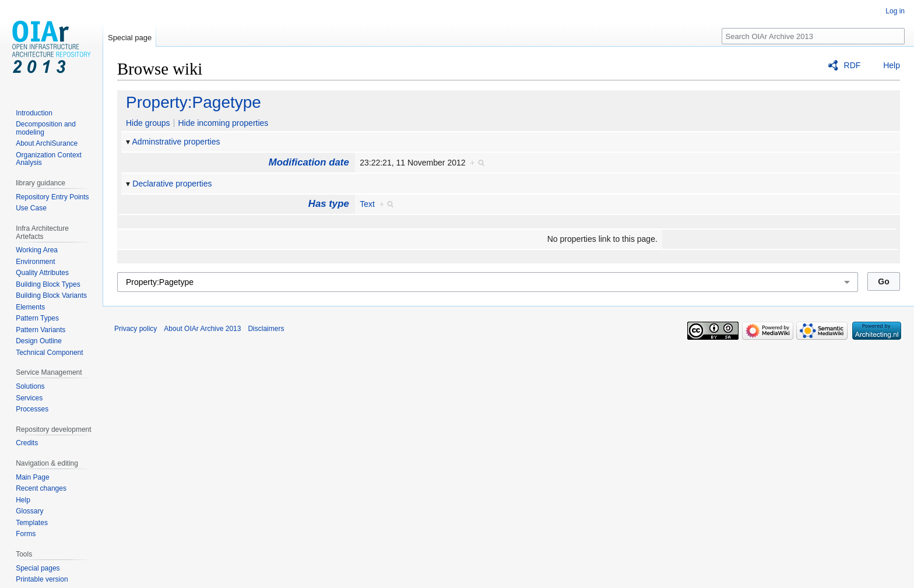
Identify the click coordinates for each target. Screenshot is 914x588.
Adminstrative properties (176, 142)
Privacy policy (136, 329)
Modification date (309, 162)
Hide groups (148, 123)
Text (367, 204)
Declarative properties (172, 184)
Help (892, 65)
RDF (853, 65)
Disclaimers (266, 329)
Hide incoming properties (223, 123)
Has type (329, 204)
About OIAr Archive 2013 (202, 329)
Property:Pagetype (194, 102)
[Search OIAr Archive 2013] (813, 36)
